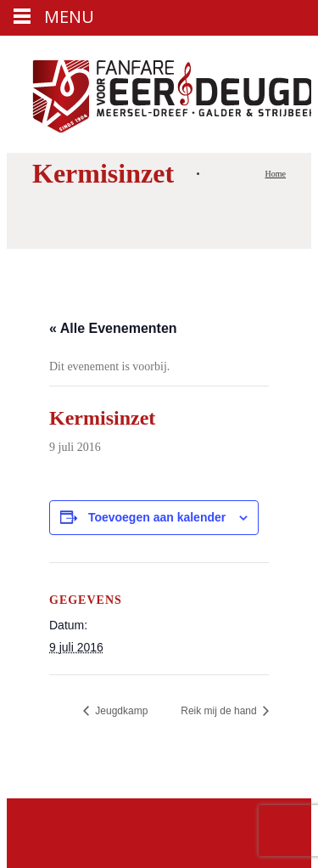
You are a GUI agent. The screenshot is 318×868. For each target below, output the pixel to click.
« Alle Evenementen (113, 328)
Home (276, 174)
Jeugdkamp (120, 711)
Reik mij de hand (220, 711)
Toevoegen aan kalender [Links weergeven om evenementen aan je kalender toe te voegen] (157, 517)
